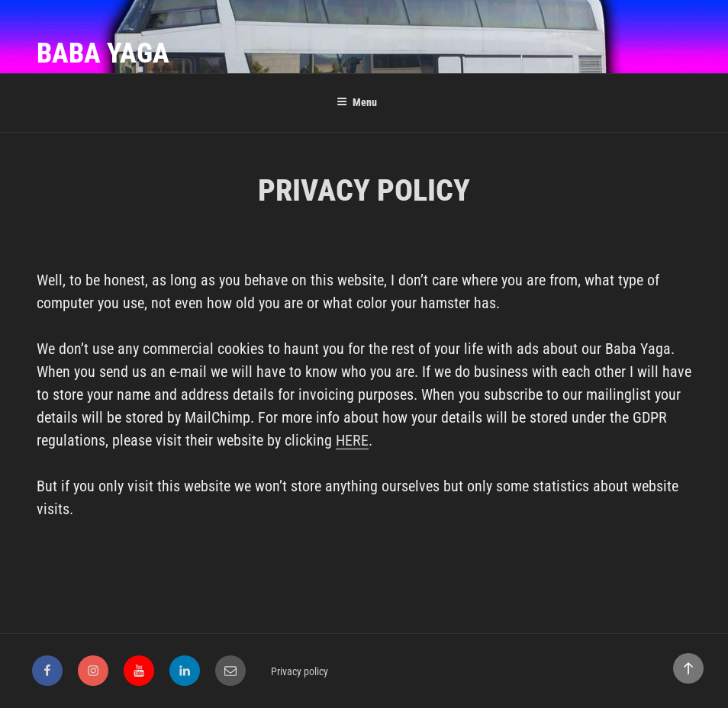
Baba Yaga (103, 53)
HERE (352, 440)
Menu (357, 102)
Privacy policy (300, 671)
